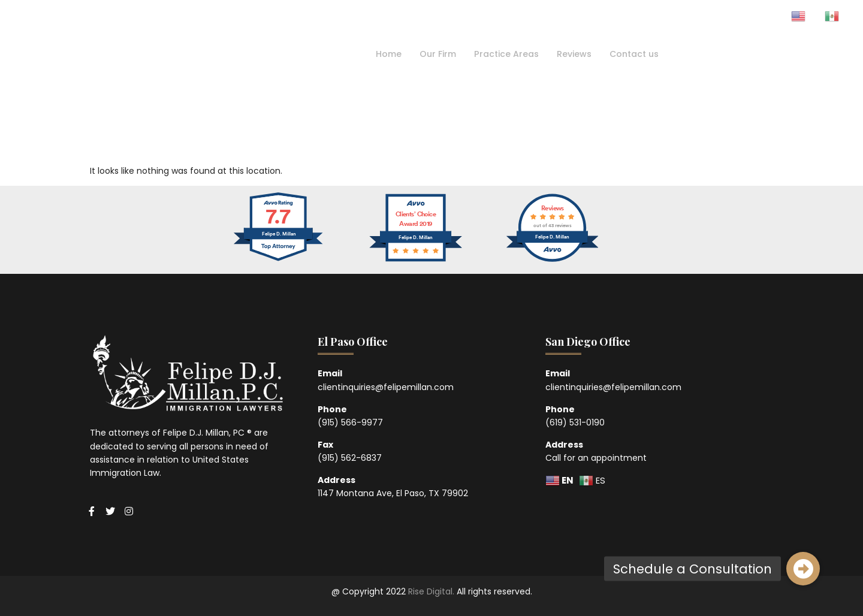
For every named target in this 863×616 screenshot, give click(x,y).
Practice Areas (506, 54)
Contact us (639, 54)
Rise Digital (430, 591)
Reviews (576, 54)
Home (383, 54)
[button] (803, 569)
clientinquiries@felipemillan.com (386, 387)
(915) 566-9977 (350, 422)
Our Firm (434, 54)
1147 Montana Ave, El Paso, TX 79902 (393, 493)
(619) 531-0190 (575, 422)
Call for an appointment (596, 458)
